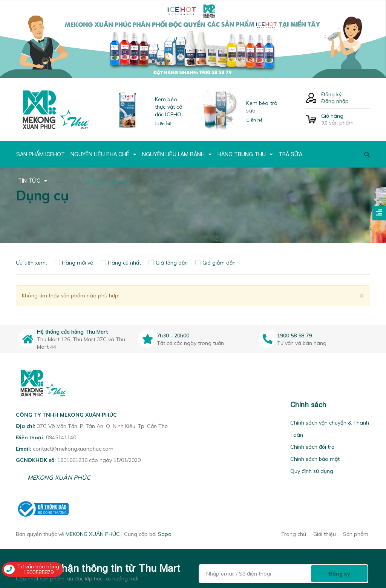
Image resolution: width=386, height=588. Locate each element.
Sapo (165, 534)
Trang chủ (294, 534)
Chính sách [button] (308, 405)
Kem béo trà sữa (262, 107)
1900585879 (38, 572)
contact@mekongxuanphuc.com (73, 449)
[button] (208, 405)
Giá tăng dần (168, 263)
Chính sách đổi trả (312, 447)
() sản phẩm (346, 119)
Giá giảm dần (215, 263)
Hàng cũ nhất (121, 263)
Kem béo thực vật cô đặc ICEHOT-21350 (171, 107)
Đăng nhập (335, 101)
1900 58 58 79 (294, 336)
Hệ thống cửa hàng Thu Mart (72, 332)
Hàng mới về (74, 263)
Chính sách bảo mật (315, 459)
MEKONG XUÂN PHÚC (59, 477)
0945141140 (61, 437)
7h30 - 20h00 (173, 336)
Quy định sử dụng (312, 471)
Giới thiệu (325, 534)
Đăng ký (331, 94)
